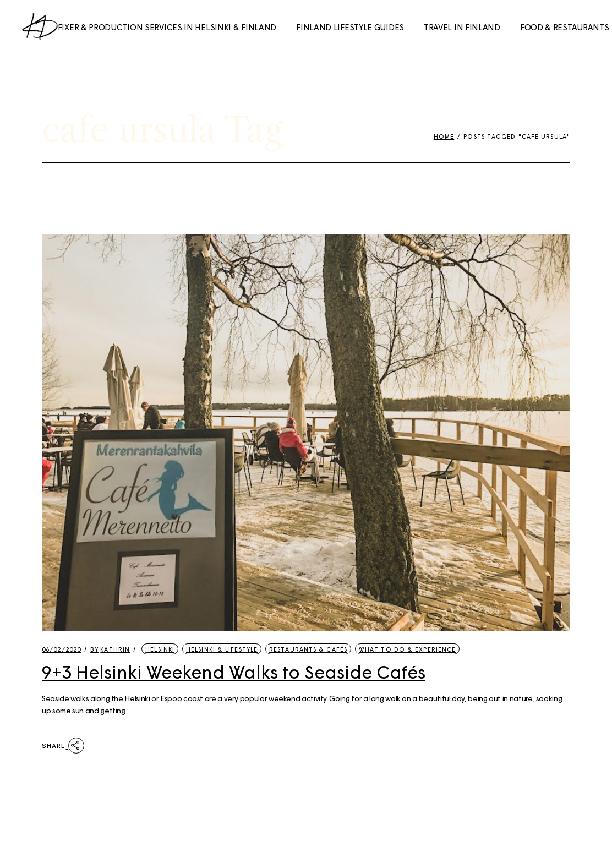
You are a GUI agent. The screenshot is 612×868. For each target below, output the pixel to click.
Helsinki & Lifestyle (222, 649)
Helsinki (160, 649)
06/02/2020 (61, 649)
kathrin (110, 649)
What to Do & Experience (407, 649)
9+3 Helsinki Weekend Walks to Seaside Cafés (234, 672)
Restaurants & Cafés (308, 649)
